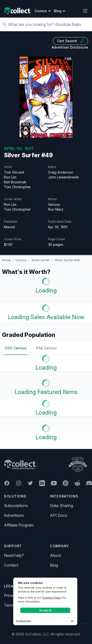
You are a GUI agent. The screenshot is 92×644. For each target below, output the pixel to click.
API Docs (59, 515)
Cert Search (71, 41)
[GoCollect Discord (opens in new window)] (89, 483)
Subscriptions (16, 506)
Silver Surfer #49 (67, 260)
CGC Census (16, 348)
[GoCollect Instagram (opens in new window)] (19, 483)
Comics (21, 260)
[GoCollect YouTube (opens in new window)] (54, 483)
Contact (11, 565)
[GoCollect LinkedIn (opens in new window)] (42, 483)
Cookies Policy (52, 598)
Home (6, 260)
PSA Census (46, 348)
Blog (54, 565)
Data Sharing (61, 506)
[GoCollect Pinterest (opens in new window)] (66, 483)
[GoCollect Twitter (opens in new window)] (30, 483)
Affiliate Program (19, 525)
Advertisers (14, 515)
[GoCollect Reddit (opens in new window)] (77, 483)
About (55, 555)
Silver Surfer (41, 260)
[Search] (48, 24)
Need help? (14, 555)
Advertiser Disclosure (70, 47)
